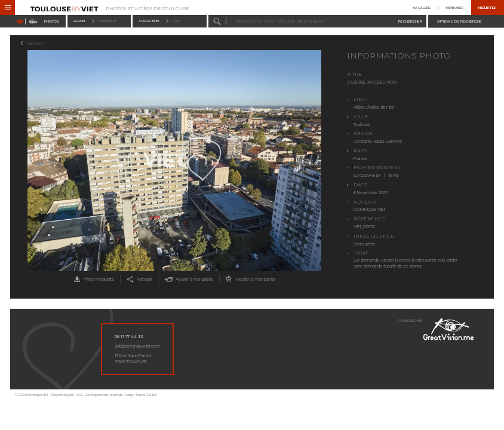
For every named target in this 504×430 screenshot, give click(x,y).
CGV (79, 395)
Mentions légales (62, 395)
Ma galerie (422, 8)
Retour (35, 43)
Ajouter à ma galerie (188, 279)
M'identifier (487, 8)
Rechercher (410, 21)
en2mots (116, 395)
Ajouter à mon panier (249, 279)
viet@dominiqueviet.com (137, 346)
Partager (139, 279)
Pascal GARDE (146, 395)
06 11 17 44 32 (129, 337)
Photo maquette (93, 279)
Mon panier (455, 8)
